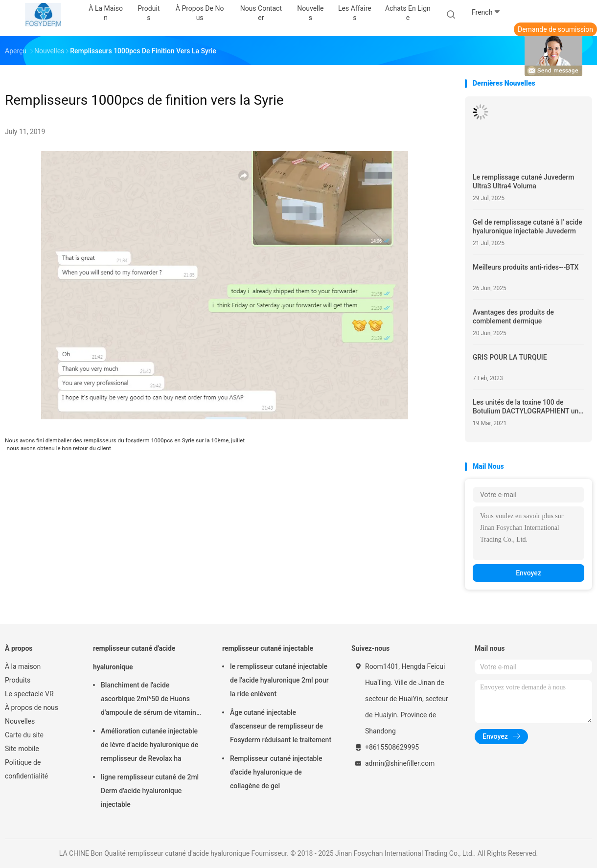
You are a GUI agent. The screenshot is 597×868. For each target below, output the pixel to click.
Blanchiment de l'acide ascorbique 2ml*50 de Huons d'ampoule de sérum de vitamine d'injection (150, 700)
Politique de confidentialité (26, 769)
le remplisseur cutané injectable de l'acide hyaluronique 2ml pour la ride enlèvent (279, 680)
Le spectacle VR (29, 694)
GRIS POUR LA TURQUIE (510, 357)
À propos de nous (32, 708)
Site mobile (22, 749)
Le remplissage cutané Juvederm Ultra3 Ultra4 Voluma (523, 182)
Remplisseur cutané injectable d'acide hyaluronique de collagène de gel (276, 772)
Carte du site (24, 735)
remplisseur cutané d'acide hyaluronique (134, 658)
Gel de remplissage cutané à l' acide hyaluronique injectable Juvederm (528, 227)
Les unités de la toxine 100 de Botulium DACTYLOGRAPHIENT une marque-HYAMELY (528, 407)
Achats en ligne (408, 13)
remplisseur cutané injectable (268, 648)
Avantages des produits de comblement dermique (513, 317)
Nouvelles (20, 721)
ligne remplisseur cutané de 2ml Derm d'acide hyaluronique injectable (150, 791)
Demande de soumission (555, 29)
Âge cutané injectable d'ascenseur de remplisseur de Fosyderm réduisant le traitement (281, 726)
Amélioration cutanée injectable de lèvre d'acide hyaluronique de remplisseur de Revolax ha (149, 745)
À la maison (23, 666)
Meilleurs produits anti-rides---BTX (526, 267)
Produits (18, 680)
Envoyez (528, 573)
